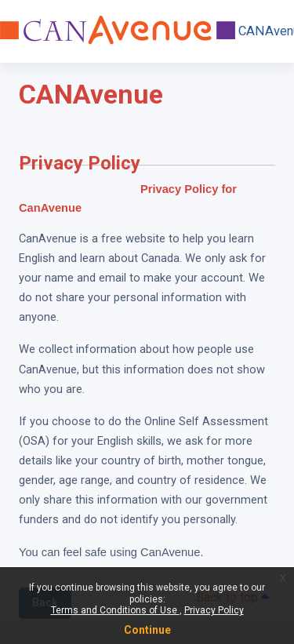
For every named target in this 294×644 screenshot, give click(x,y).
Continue (147, 630)
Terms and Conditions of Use (115, 610)
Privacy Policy (214, 610)
